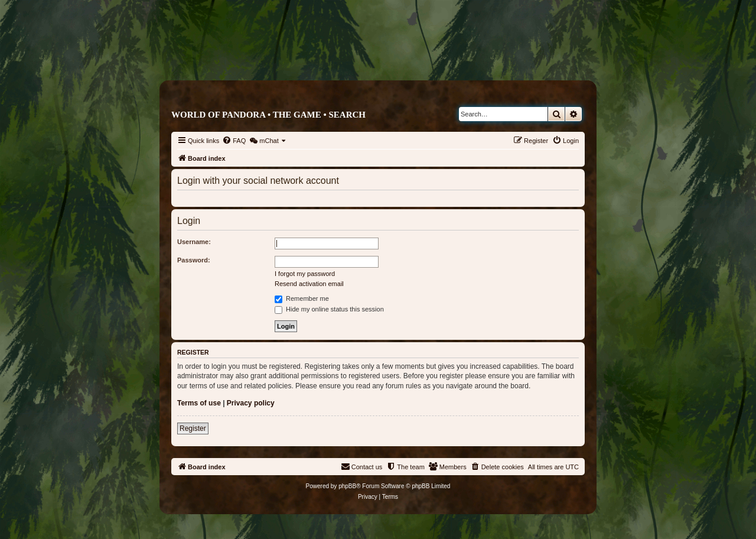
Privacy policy (251, 403)
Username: (194, 242)
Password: (194, 260)
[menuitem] (234, 141)
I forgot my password (305, 274)
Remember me (302, 298)
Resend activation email (309, 284)
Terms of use (199, 403)
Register (193, 428)
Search (347, 115)
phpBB (347, 486)
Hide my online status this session (329, 309)
